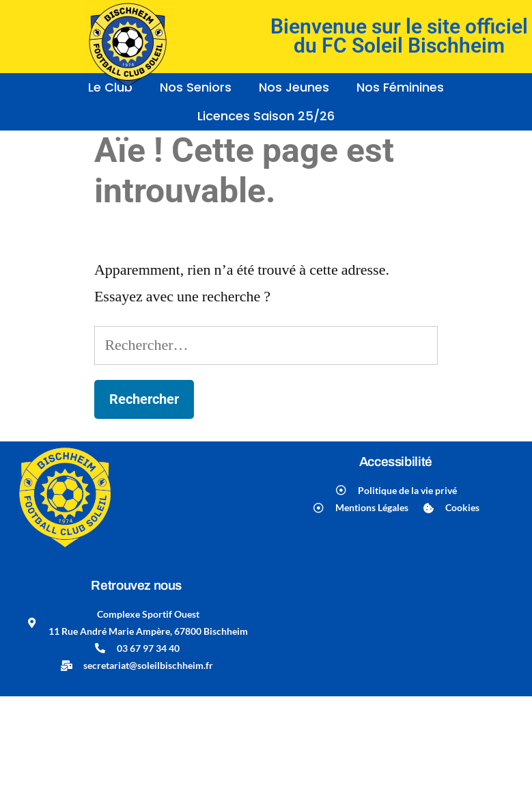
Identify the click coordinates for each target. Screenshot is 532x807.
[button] (297, 87)
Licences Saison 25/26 (266, 116)
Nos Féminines (400, 87)
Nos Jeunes (294, 87)
